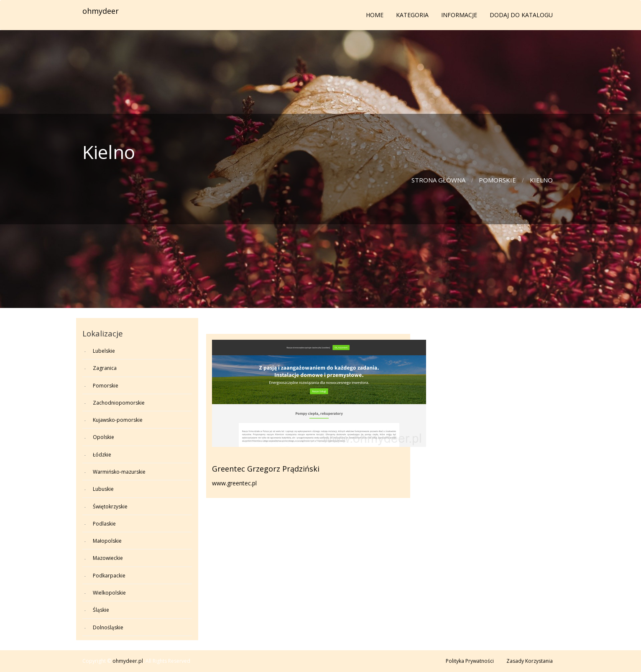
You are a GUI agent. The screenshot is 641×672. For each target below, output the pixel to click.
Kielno (541, 180)
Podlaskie (104, 524)
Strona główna (438, 180)
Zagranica (105, 368)
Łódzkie (102, 455)
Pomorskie (497, 180)
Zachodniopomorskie (119, 403)
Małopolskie (107, 541)
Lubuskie (103, 489)
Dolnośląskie (108, 627)
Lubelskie (104, 351)
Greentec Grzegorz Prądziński (266, 469)
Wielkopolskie (109, 593)
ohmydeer (101, 11)
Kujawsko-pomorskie (118, 420)
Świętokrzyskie (110, 507)
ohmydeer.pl (128, 661)
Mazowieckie (108, 558)
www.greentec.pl (234, 483)
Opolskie (103, 437)
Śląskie (101, 610)
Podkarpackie (109, 576)
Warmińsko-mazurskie (119, 472)
